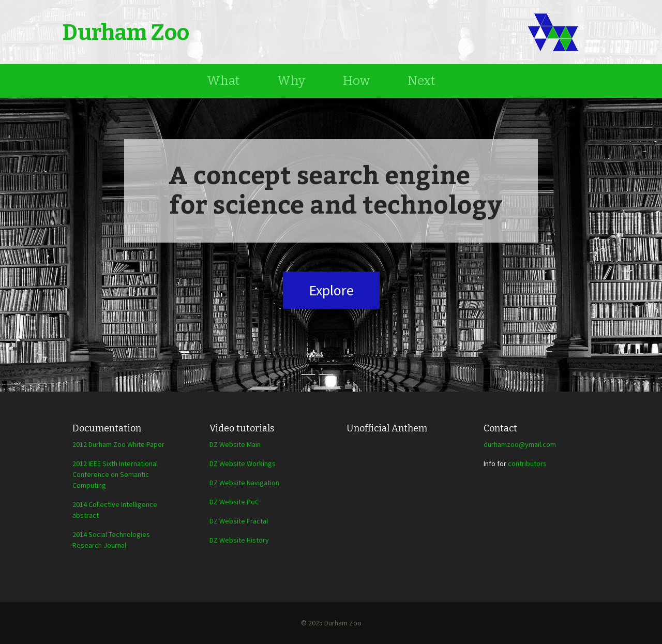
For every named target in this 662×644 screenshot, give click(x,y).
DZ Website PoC (234, 502)
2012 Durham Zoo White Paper (118, 444)
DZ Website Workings (243, 463)
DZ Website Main (235, 444)
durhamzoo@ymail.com (520, 444)
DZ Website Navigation (244, 483)
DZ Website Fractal (239, 521)
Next (421, 81)
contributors (527, 463)
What (223, 81)
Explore (331, 290)
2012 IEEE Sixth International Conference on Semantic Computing (115, 474)
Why (291, 81)
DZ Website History (239, 540)
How (356, 81)
